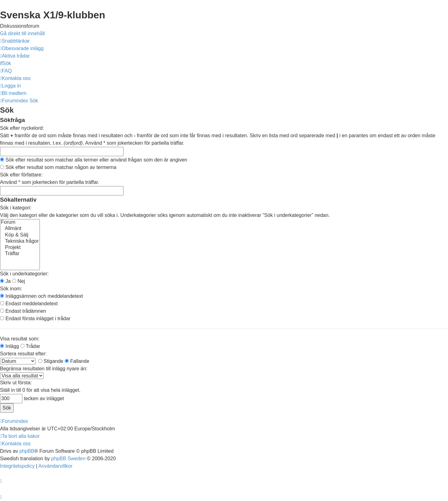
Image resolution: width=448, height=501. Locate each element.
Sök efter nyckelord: (22, 128)
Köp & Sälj (20, 235)
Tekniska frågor (20, 241)
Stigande (51, 361)
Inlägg (9, 346)
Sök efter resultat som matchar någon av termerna (58, 167)
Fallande (77, 361)
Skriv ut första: (16, 383)
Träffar (20, 254)
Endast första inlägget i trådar (35, 318)
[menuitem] (22, 48)
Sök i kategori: (16, 208)
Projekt (20, 248)
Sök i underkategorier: (24, 274)
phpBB (27, 451)
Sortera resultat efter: (23, 354)
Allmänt (20, 229)
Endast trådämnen (23, 311)
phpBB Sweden (68, 459)
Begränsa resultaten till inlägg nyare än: (44, 369)
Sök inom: (11, 289)
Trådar (30, 346)
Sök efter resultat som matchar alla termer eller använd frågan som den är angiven (94, 160)
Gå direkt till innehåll (22, 33)
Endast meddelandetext (29, 304)
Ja (5, 281)
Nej (19, 281)
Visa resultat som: (20, 339)
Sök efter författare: (21, 175)
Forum (20, 222)
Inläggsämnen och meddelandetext (42, 296)
